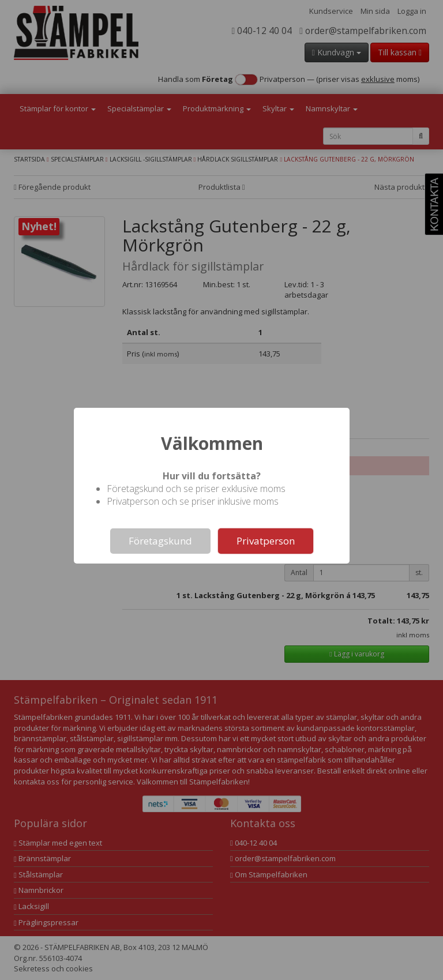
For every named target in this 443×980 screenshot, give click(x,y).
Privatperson (266, 541)
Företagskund (160, 541)
